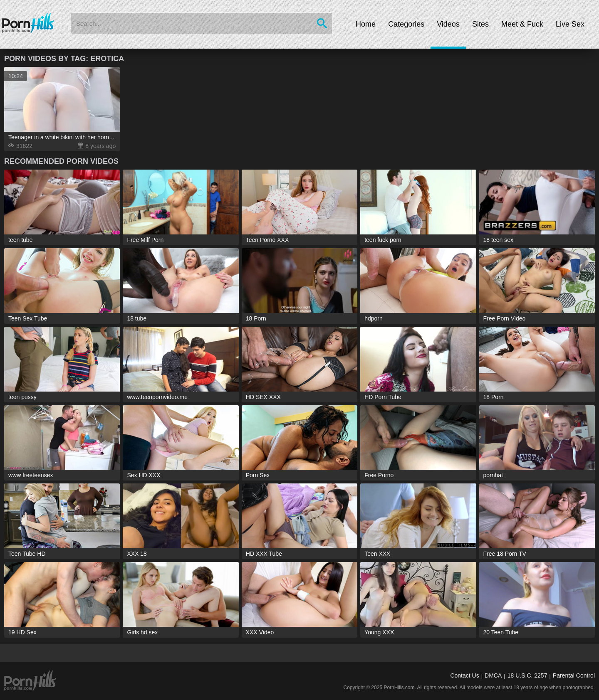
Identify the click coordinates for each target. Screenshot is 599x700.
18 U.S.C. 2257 (527, 675)
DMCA (493, 675)
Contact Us (464, 675)
